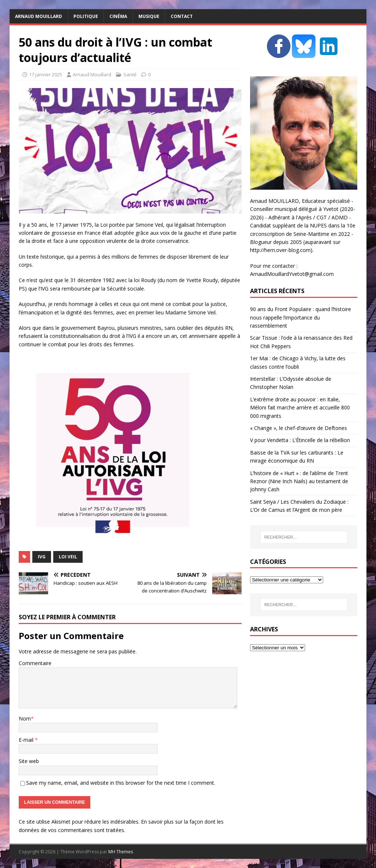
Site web (29, 761)
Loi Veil (68, 557)
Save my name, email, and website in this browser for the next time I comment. (121, 783)
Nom (25, 719)
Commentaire (35, 663)
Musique (149, 16)
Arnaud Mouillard (92, 74)
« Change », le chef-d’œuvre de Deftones (299, 428)
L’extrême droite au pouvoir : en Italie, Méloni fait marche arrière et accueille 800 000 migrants (300, 408)
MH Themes (121, 852)
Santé (130, 74)
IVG (42, 557)
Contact (182, 16)
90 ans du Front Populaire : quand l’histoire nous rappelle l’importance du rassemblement (301, 317)
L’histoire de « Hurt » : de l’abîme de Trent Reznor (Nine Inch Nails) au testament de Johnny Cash (299, 481)
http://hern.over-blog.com (280, 250)
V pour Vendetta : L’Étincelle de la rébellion (300, 440)
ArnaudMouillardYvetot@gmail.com (292, 274)
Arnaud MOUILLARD (39, 16)
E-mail (27, 740)
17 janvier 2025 (46, 74)
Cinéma (118, 16)
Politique (86, 16)
